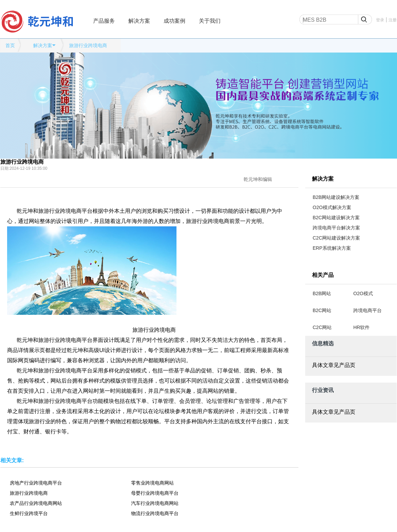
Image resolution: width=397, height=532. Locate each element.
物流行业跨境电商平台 (155, 513)
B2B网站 (322, 293)
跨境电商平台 (368, 310)
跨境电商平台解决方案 (336, 228)
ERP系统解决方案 (332, 248)
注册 (393, 20)
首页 (10, 45)
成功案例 (174, 21)
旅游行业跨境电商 (88, 45)
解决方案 (139, 21)
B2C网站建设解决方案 (336, 218)
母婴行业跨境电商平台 (155, 493)
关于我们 (210, 21)
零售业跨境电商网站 (152, 483)
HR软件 (361, 327)
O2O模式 (363, 293)
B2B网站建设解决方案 (336, 197)
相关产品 (323, 275)
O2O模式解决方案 (332, 207)
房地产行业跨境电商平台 (36, 483)
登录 (380, 20)
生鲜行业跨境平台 (29, 513)
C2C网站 (322, 327)
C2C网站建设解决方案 (336, 238)
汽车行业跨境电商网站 (155, 503)
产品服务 (104, 21)
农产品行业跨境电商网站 (36, 503)
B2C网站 (322, 310)
